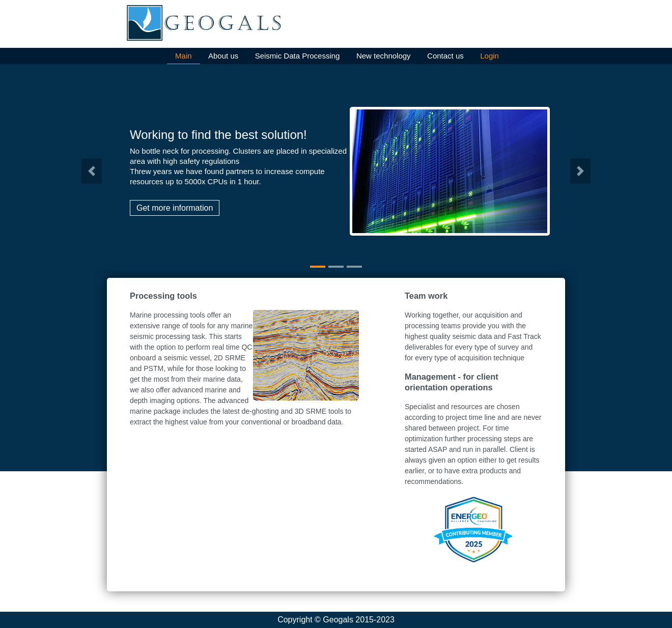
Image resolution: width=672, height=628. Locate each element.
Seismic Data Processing (298, 56)
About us (223, 56)
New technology (384, 56)
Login (489, 56)
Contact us (445, 56)
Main (184, 56)
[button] (92, 171)
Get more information (175, 208)
